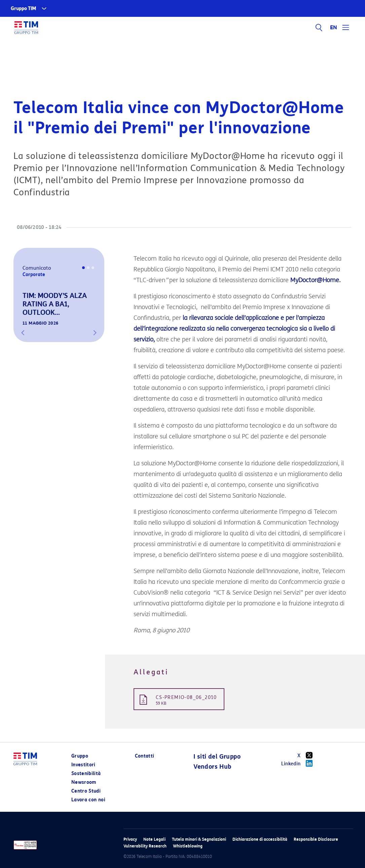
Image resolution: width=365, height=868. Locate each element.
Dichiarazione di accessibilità (260, 839)
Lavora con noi (88, 800)
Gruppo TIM (24, 9)
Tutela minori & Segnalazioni (199, 839)
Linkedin (299, 763)
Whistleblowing (188, 846)
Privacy (130, 839)
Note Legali (154, 839)
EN (334, 28)
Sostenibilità (86, 774)
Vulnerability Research (145, 846)
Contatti (145, 756)
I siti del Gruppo (217, 757)
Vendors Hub (212, 767)
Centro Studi (86, 791)
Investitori (83, 765)
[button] (23, 333)
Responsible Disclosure (316, 839)
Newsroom (84, 782)
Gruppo (80, 756)
